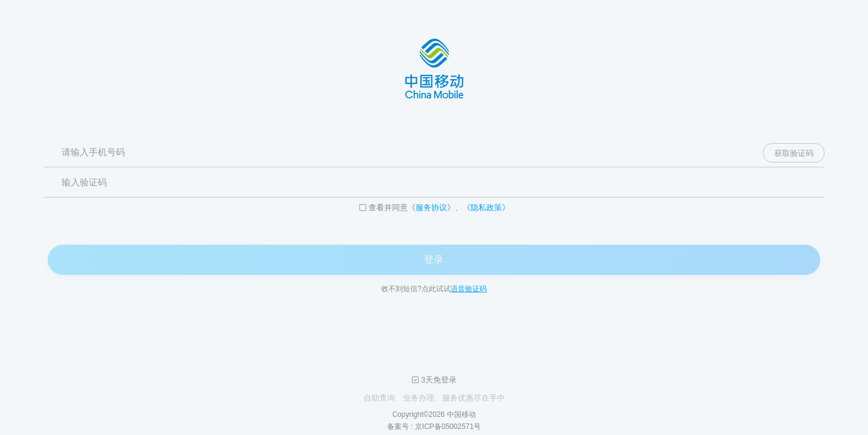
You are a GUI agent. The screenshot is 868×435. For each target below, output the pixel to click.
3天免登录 (439, 380)
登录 (434, 259)
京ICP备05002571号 (448, 427)
